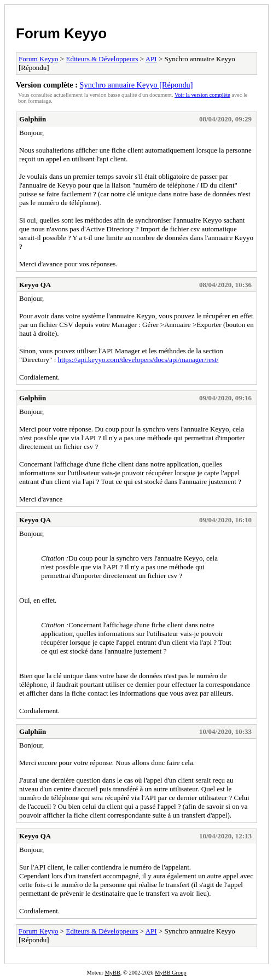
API (151, 59)
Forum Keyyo (61, 33)
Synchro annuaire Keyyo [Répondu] (136, 85)
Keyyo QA (35, 285)
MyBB (113, 973)
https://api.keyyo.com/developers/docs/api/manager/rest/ (138, 360)
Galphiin (33, 119)
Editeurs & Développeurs (102, 59)
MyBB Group (170, 973)
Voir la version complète (202, 95)
